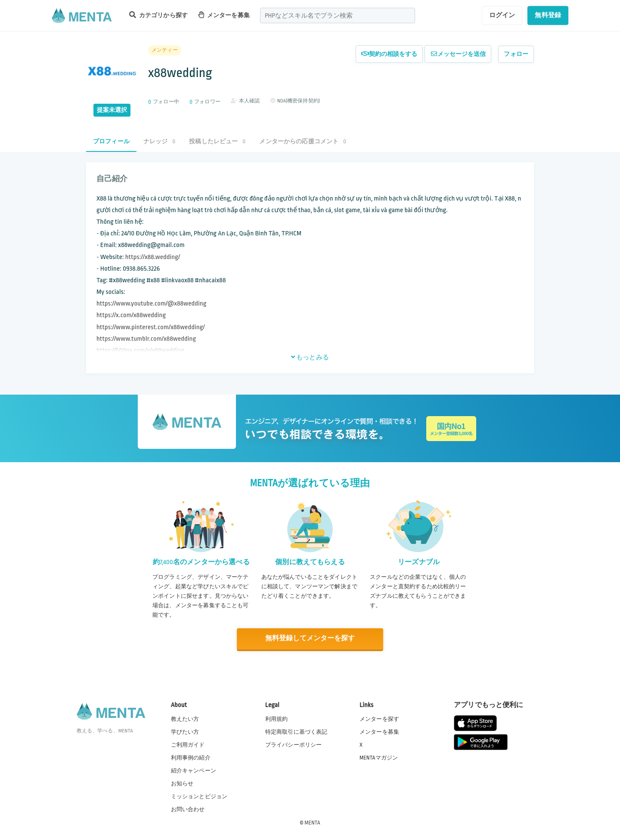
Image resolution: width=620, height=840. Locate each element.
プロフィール (111, 141)
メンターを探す (379, 719)
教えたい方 (185, 719)
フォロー (516, 54)
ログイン (502, 15)
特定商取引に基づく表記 (296, 732)
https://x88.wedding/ (153, 257)
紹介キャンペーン (194, 771)
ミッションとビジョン (199, 797)
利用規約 (277, 719)
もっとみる (310, 357)
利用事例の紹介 (191, 757)
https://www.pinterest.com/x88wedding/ (151, 327)
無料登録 (548, 15)
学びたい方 (185, 732)
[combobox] (338, 15)
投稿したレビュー (217, 141)
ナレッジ (159, 141)
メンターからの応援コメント (303, 141)
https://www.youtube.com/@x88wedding (152, 304)
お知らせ (182, 784)
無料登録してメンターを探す (310, 639)
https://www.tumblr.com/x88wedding (146, 339)
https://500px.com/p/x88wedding (140, 351)
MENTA (312, 822)
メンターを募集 (224, 15)
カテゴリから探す (158, 15)
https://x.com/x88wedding (131, 315)
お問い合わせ (188, 809)
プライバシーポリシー (294, 744)
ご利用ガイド (188, 744)
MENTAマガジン (379, 757)
